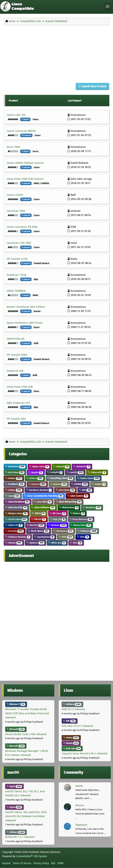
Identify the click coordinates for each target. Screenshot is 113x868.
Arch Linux (15, 472)
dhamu (80, 805)
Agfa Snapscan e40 (18, 403)
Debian (14, 478)
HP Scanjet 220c (16, 419)
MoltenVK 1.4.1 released (20, 837)
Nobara (78, 513)
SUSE (66, 537)
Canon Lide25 (15, 195)
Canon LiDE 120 (16, 115)
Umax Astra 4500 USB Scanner (25, 179)
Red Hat (35, 525)
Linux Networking (69, 502)
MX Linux (58, 513)
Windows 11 (16, 704)
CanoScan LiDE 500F (19, 243)
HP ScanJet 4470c (17, 259)
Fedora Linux (89, 478)
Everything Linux (60, 478)
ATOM (60, 863)
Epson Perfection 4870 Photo (25, 323)
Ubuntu (14, 543)
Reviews (58, 525)
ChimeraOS (97, 472)
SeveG (79, 786)
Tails (83, 537)
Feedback (15, 484)
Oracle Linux (16, 519)
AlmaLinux (15, 466)
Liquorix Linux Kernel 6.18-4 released (84, 753)
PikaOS (39, 519)
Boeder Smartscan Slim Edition (26, 307)
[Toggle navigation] (107, 7)
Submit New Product (92, 86)
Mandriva (92, 507)
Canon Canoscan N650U (21, 131)
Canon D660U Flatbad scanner (25, 163)
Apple (14, 786)
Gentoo (59, 484)
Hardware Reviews (39, 490)
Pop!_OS (58, 519)
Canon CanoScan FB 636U (22, 227)
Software (87, 531)
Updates (35, 543)
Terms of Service (22, 863)
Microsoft (16, 729)
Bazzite (36, 472)
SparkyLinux (44, 537)
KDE (86, 490)
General (37, 484)
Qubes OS (14, 525)
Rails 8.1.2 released (73, 709)
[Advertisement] (56, 53)
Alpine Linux (39, 466)
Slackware (63, 531)
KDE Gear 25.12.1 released (77, 726)
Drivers (35, 478)
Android (61, 466)
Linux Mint (43, 502)
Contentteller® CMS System (32, 856)
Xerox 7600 (13, 147)
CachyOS (55, 472)
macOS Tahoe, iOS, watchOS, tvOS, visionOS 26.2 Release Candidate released (26, 816)
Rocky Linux (81, 525)
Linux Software (43, 507)
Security (15, 531)
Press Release (81, 519)
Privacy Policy (41, 863)
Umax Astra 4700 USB (20, 387)
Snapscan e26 (15, 371)
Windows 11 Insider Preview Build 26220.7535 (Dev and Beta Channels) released (27, 713)
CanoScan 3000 (16, 211)
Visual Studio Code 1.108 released (26, 734)
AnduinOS (82, 466)
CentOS (75, 472)
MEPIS (39, 513)
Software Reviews (18, 537)
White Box (57, 543)
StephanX (81, 825)
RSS (53, 863)
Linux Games (78, 496)
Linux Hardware (18, 502)
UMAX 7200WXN (16, 291)
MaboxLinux (69, 507)
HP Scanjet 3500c (17, 355)
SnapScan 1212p (16, 275)
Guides (99, 484)
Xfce (76, 543)
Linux (13, 496)
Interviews (65, 490)
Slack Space (39, 531)
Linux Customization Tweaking (44, 496)
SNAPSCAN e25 (16, 339)
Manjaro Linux (17, 513)
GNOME (80, 484)
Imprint (6, 863)
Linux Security (16, 507)
